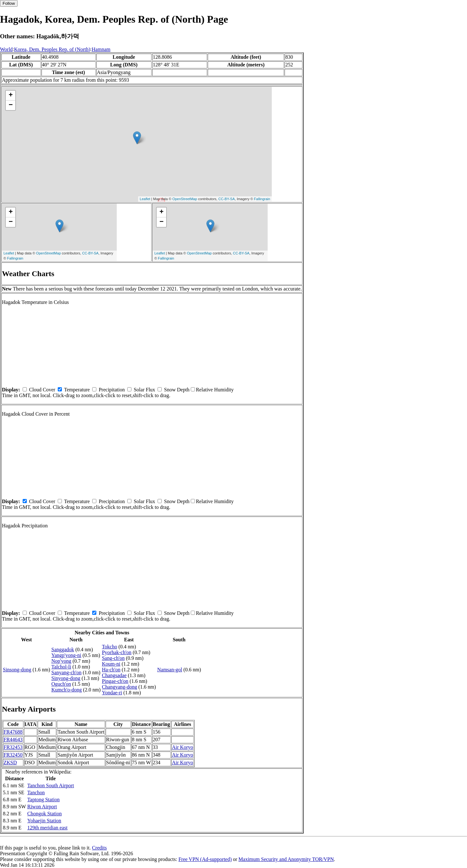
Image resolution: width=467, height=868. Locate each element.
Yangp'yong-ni (66, 655)
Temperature (77, 390)
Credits (99, 848)
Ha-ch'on (111, 670)
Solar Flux (144, 390)
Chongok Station (44, 814)
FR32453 (13, 747)
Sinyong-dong (66, 678)
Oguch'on (61, 684)
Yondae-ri (112, 693)
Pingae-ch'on (115, 681)
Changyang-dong (119, 687)
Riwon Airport (42, 807)
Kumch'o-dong (67, 690)
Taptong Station (43, 800)
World (6, 49)
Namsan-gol (170, 670)
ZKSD (10, 762)
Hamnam (101, 49)
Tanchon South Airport (50, 785)
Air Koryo (182, 747)
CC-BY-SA (226, 199)
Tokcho (109, 647)
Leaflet (145, 199)
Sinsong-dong (17, 670)
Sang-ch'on (113, 658)
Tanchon (36, 793)
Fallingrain (262, 199)
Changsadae (114, 675)
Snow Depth (177, 390)
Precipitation (112, 390)
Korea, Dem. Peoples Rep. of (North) (52, 49)
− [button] (11, 105)
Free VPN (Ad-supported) (205, 859)
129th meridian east (47, 828)
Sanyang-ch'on (66, 672)
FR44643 (13, 740)
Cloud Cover (42, 390)
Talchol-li (61, 667)
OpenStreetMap (185, 199)
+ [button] (11, 95)
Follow (9, 3)
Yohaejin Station (44, 821)
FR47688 (13, 732)
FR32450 (13, 755)
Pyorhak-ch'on (117, 652)
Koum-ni (111, 664)
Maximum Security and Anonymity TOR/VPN (286, 859)
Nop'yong (61, 661)
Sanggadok (63, 649)
